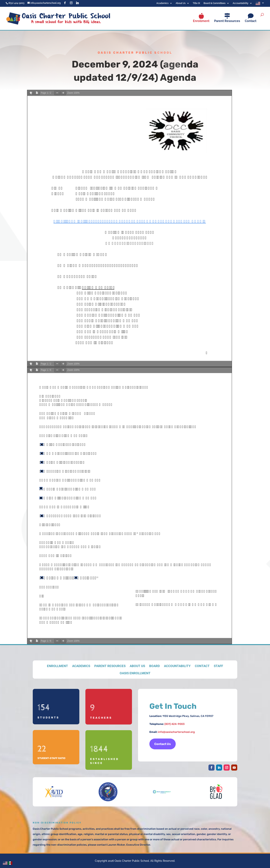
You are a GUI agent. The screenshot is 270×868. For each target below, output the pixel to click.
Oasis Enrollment (135, 673)
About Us (181, 3)
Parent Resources (227, 21)
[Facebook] (65, 3)
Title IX (196, 3)
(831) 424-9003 (174, 724)
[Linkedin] (77, 3)
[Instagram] (71, 3)
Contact (251, 21)
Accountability (241, 3)
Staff (218, 666)
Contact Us (163, 744)
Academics (162, 3)
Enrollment (201, 21)
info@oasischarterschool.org (176, 732)
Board (155, 666)
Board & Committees (215, 3)
